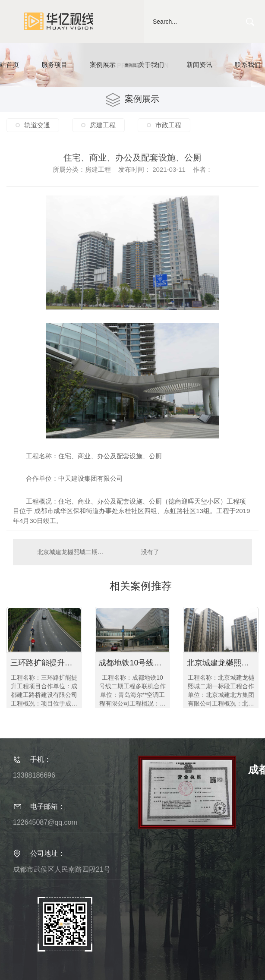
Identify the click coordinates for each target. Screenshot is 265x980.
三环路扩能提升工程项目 (46, 663)
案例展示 (103, 65)
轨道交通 (37, 125)
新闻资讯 (199, 65)
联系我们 (248, 65)
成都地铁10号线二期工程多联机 (134, 663)
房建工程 (103, 125)
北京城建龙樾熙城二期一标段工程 (73, 552)
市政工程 (168, 125)
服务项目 (54, 65)
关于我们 (151, 65)
